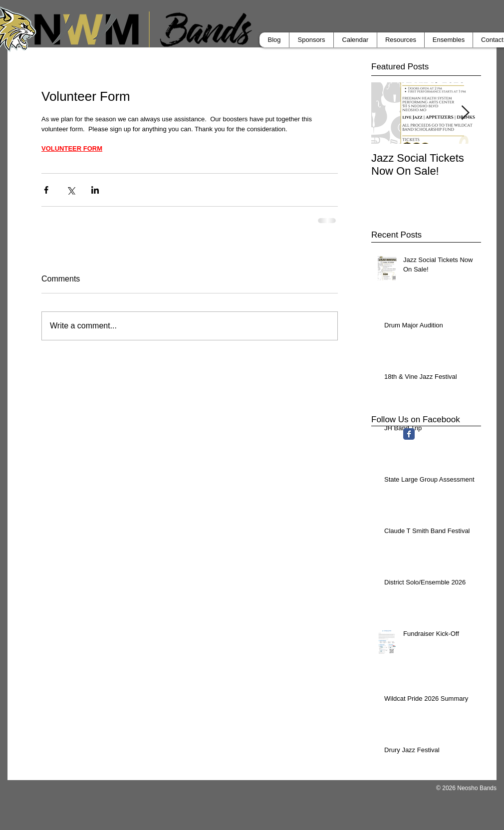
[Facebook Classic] (409, 434)
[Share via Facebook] (46, 190)
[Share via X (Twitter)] (71, 190)
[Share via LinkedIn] (95, 190)
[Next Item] (465, 113)
